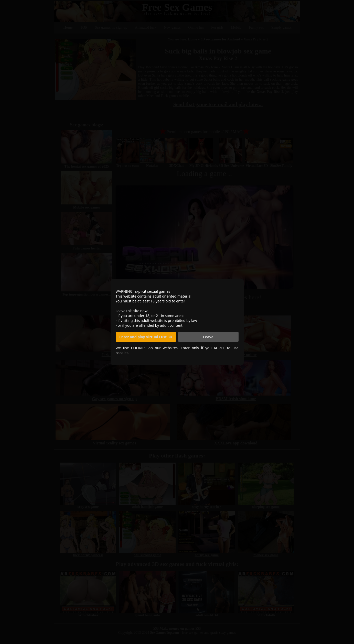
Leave (208, 337)
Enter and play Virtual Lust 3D (146, 337)
